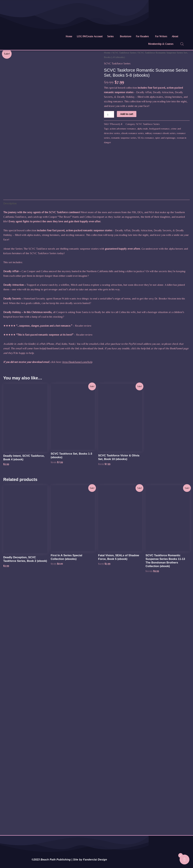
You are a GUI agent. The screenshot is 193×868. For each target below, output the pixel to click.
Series (110, 36)
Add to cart (127, 114)
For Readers (142, 36)
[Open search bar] (182, 44)
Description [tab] (10, 203)
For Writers (161, 36)
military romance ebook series (160, 133)
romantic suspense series (124, 138)
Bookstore (126, 36)
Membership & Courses (161, 44)
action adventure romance (123, 129)
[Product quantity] (109, 114)
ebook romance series (133, 133)
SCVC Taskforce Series (124, 53)
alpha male (143, 129)
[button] (111, 36)
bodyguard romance (159, 129)
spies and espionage (165, 138)
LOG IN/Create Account (90, 36)
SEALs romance (146, 138)
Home (69, 36)
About (175, 36)
